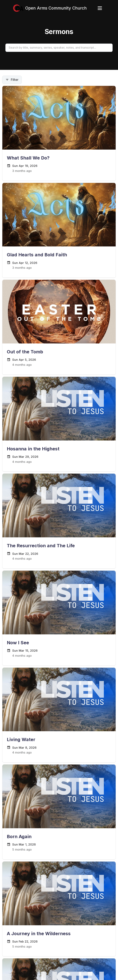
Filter (12, 80)
